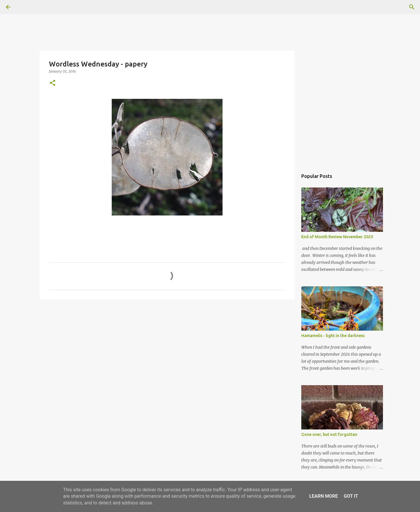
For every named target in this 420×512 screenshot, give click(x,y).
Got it (351, 496)
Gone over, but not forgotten (329, 434)
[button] (52, 83)
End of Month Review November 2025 (337, 237)
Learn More (323, 496)
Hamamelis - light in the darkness (333, 336)
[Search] (24, 7)
